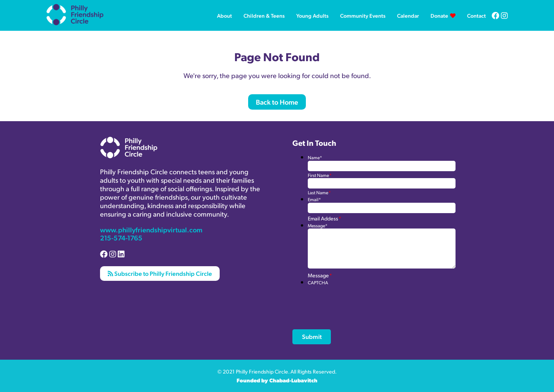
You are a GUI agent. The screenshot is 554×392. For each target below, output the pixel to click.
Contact (476, 15)
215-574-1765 (121, 238)
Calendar (408, 15)
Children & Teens (264, 15)
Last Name (319, 193)
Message (318, 226)
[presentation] (366, 300)
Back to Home (277, 102)
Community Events (363, 15)
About (224, 15)
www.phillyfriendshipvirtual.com (151, 229)
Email (314, 199)
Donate (439, 15)
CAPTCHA (318, 283)
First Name (320, 175)
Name (315, 158)
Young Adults (312, 15)
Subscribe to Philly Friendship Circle (160, 273)
